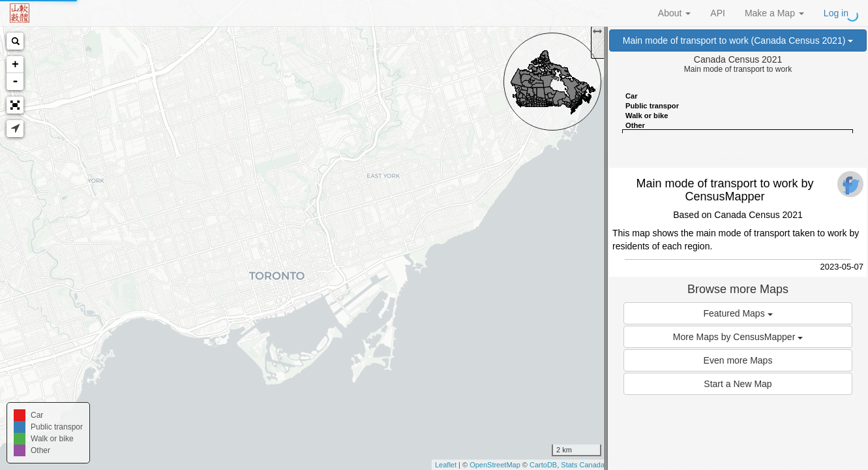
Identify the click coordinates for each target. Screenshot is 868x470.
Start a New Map (738, 384)
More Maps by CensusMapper (738, 337)
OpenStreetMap (495, 465)
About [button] (674, 13)
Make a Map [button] (774, 13)
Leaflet (446, 465)
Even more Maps (738, 360)
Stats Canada (583, 465)
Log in (836, 13)
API (718, 13)
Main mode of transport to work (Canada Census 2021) (738, 40)
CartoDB (543, 465)
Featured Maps (738, 313)
